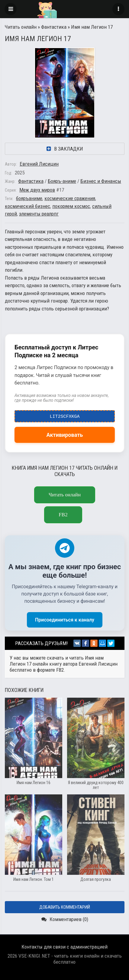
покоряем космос (71, 206)
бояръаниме (29, 198)
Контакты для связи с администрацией (64, 947)
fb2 (63, 515)
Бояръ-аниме (62, 181)
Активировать (65, 435)
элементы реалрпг (39, 214)
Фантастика (54, 27)
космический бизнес (27, 206)
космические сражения (70, 198)
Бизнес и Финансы (101, 181)
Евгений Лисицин (39, 164)
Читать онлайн (21, 27)
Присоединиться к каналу (65, 620)
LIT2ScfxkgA (65, 415)
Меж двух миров (37, 190)
